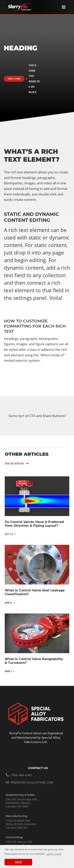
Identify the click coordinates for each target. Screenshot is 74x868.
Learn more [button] (54, 854)
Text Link (14, 79)
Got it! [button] (18, 862)
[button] (64, 7)
